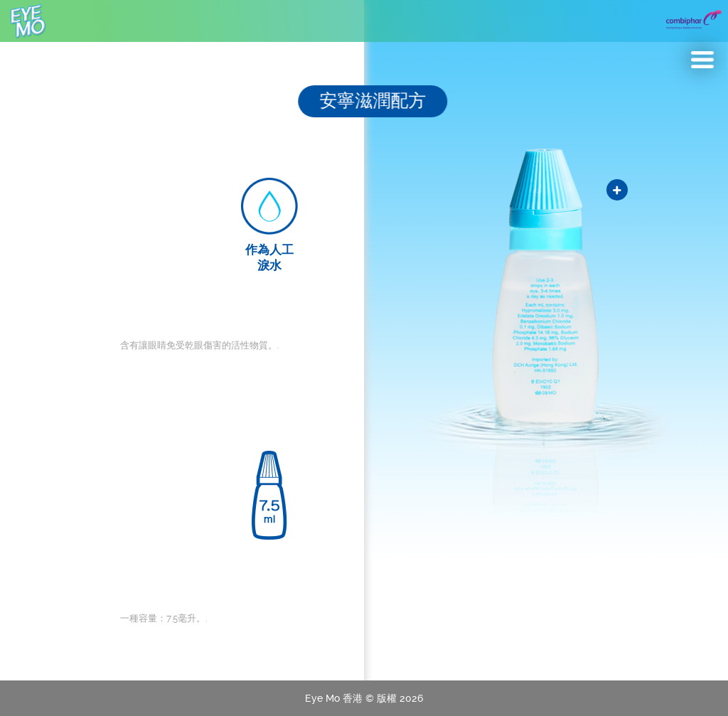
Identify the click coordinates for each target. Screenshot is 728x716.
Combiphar (694, 20)
